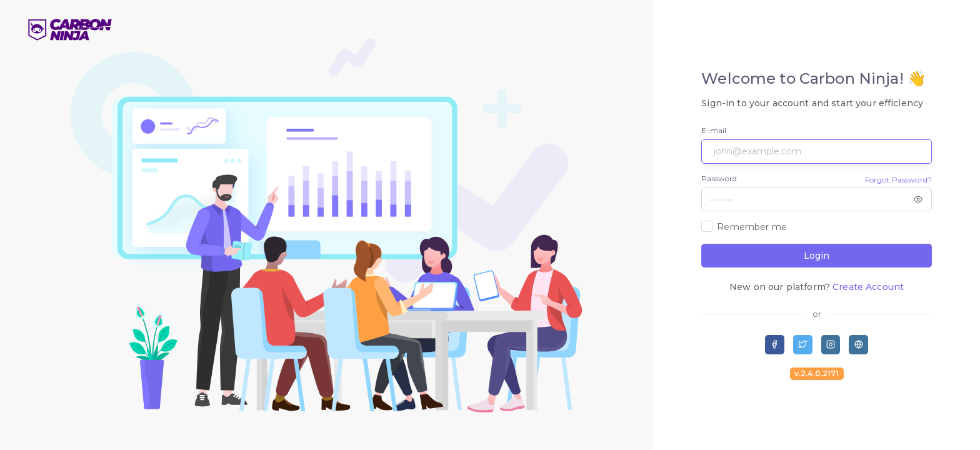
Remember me (752, 227)
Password (719, 178)
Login (817, 256)
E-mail (714, 130)
